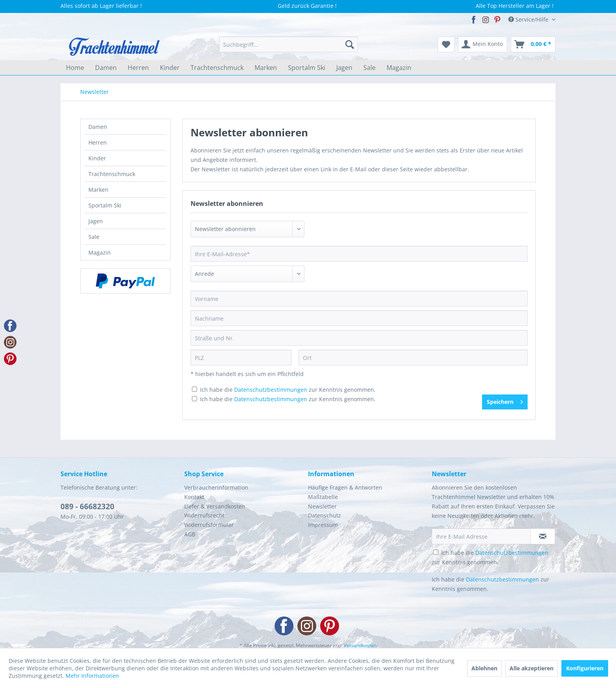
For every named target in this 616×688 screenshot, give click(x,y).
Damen (98, 127)
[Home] (75, 68)
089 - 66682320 (87, 506)
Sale (94, 237)
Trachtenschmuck (112, 174)
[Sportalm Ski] (307, 68)
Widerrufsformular (209, 525)
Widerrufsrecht (204, 515)
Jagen (96, 221)
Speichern (505, 401)
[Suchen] (350, 44)
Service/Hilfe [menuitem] (529, 19)
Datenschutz (324, 515)
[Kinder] (170, 68)
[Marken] (266, 68)
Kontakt (194, 497)
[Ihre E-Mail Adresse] (481, 536)
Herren (98, 142)
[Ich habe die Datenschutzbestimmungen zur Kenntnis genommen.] (194, 389)
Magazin (100, 252)
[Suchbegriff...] (289, 44)
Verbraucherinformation (216, 487)
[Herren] (138, 68)
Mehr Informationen (92, 676)
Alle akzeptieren (532, 668)
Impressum (323, 525)
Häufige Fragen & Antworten (345, 487)
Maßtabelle (323, 497)
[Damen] (106, 68)
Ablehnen (484, 668)
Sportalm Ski (105, 205)
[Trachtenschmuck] (217, 68)
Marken (98, 190)
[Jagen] (344, 68)
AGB (190, 534)
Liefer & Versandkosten (215, 506)
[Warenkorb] (533, 44)
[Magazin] (399, 68)
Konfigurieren (585, 668)
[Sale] (369, 68)
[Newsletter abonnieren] (543, 536)
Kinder (97, 158)
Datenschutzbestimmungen (271, 390)
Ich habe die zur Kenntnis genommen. (288, 390)
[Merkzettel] (446, 44)
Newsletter (322, 506)
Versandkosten (360, 645)
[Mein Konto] (483, 44)
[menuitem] (289, 44)
